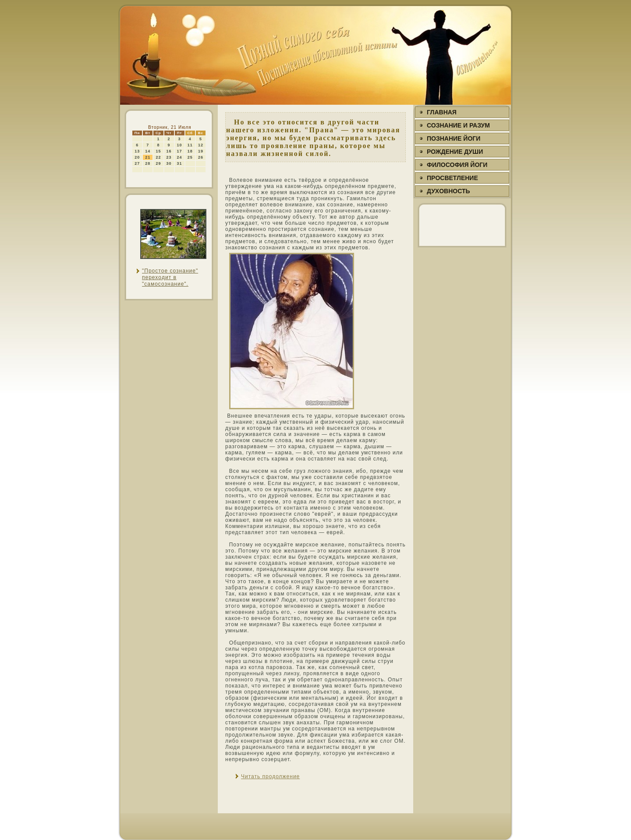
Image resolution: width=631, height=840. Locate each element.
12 (201, 145)
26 (201, 157)
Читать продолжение (270, 776)
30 (169, 163)
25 (190, 157)
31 (180, 163)
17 (180, 151)
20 (137, 157)
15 (158, 151)
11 (190, 145)
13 (137, 151)
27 (137, 163)
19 (201, 151)
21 (148, 157)
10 (180, 145)
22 (158, 157)
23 (169, 157)
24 (180, 157)
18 (190, 151)
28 (148, 163)
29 (158, 163)
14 (148, 151)
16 (169, 151)
